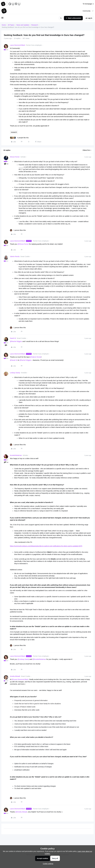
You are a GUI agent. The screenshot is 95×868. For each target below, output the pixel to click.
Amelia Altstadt (15, 676)
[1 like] (18, 230)
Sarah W (13, 338)
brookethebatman (16, 455)
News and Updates (23, 25)
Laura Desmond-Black (18, 45)
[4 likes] (19, 138)
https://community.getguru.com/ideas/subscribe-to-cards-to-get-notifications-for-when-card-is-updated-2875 (46, 546)
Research (35, 25)
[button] (2, 19)
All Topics (11, 25)
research (14, 132)
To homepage (88, 4)
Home (4, 25)
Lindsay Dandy (15, 373)
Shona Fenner (15, 157)
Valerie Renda (15, 256)
